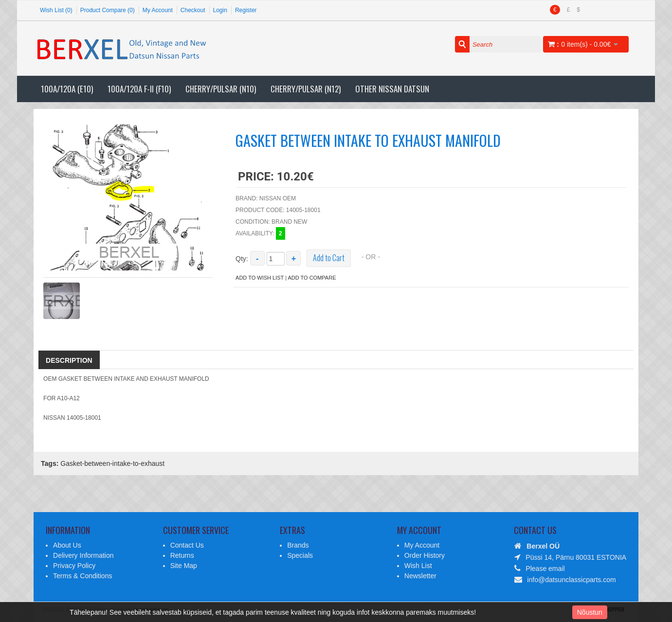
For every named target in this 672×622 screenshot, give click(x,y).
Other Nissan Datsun (392, 89)
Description (69, 360)
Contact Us (187, 545)
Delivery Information (83, 555)
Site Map (184, 566)
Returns (182, 555)
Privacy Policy (74, 566)
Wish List (418, 566)
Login (220, 10)
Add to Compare (312, 278)
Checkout (193, 10)
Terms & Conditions (82, 576)
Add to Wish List (260, 278)
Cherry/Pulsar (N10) (221, 89)
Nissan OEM (278, 198)
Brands (298, 545)
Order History (425, 555)
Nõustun (590, 612)
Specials (300, 555)
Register (246, 10)
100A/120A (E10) (67, 89)
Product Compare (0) (108, 10)
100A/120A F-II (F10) (139, 89)
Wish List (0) (56, 10)
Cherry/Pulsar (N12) (306, 89)
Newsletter (420, 576)
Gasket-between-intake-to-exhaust (112, 463)
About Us (67, 545)
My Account (158, 10)
